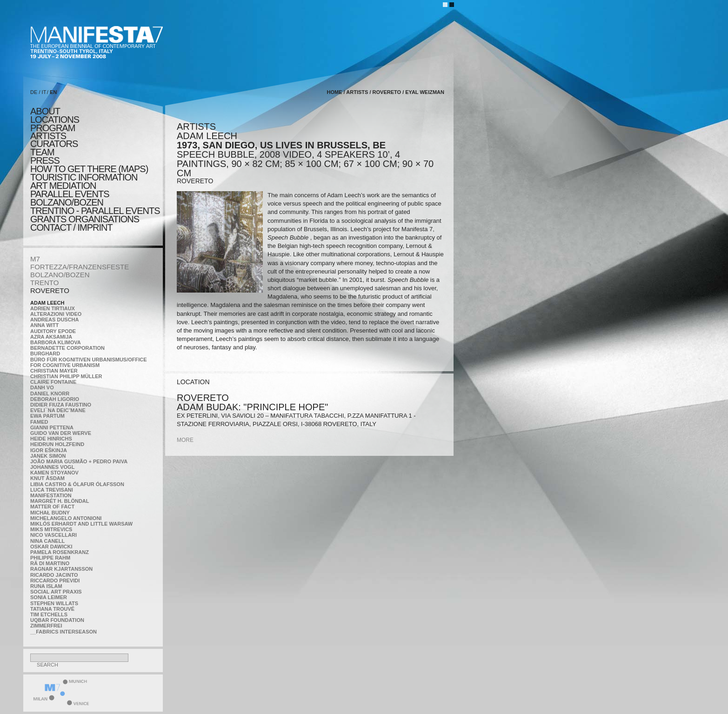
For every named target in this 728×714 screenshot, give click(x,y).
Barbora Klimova (56, 342)
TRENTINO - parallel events (95, 211)
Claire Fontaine (53, 382)
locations (55, 120)
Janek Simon (48, 456)
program (53, 128)
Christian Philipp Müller (66, 376)
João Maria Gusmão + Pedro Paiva (79, 461)
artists (48, 136)
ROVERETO (50, 290)
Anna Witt (44, 325)
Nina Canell (47, 541)
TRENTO (44, 283)
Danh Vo (42, 387)
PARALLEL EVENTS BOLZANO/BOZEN (70, 198)
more (185, 440)
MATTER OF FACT (52, 507)
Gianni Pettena (52, 427)
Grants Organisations (85, 219)
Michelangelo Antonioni (66, 518)
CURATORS (54, 144)
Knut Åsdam (47, 478)
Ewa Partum (47, 416)
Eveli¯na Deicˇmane (58, 410)
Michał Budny (50, 513)
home (335, 92)
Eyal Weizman (425, 92)
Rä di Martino (50, 563)
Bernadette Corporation (67, 348)
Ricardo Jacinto (54, 575)
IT (44, 92)
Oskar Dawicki (51, 547)
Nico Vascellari (53, 535)
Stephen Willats (54, 603)
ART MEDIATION (63, 186)
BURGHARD (45, 354)
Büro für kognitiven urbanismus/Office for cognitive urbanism (89, 362)
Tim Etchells (49, 614)
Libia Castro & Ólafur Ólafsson (77, 484)
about (45, 111)
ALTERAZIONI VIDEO (56, 314)
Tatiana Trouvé (52, 609)
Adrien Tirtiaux (53, 308)
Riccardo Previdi (55, 581)
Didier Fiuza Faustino (61, 405)
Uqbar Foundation (57, 620)
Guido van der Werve (61, 433)
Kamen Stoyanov (54, 473)
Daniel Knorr (50, 394)
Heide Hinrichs (51, 439)
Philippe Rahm (50, 558)
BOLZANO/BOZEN (60, 275)
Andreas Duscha (55, 320)
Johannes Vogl (52, 467)
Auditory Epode (53, 331)
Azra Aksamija (51, 337)
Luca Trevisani (52, 490)
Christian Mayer (54, 371)
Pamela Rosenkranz (60, 552)
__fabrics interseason (63, 632)
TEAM (42, 152)
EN (53, 92)
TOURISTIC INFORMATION (84, 177)
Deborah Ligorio (55, 399)
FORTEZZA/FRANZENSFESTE (80, 267)
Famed (39, 422)
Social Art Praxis (56, 592)
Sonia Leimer (49, 597)
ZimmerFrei (46, 626)
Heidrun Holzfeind (57, 444)
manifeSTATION (51, 495)
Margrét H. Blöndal (60, 501)
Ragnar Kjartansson (61, 569)
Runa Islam (46, 586)
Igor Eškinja (49, 450)
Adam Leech (47, 303)
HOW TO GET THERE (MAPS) (89, 169)
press (45, 160)
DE (34, 92)
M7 (35, 259)
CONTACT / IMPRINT (71, 227)
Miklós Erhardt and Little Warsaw (81, 524)
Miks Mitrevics (51, 529)
